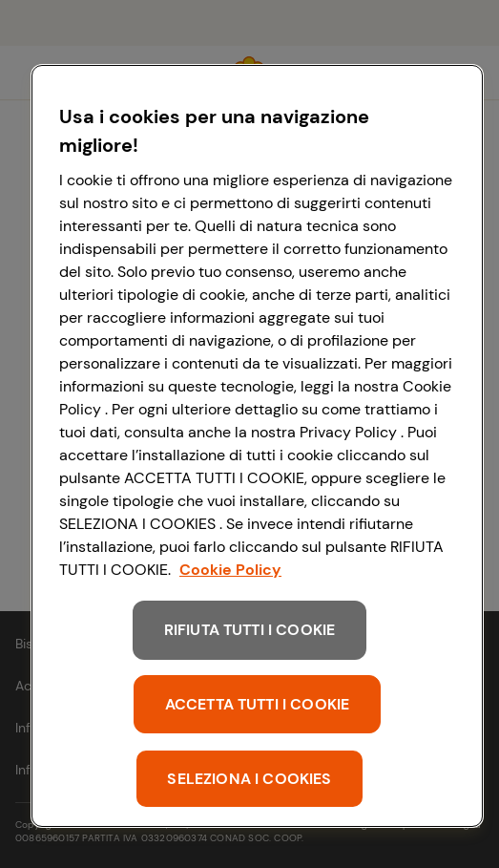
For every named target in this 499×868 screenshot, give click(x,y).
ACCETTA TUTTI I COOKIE (258, 704)
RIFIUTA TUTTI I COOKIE (250, 630)
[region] (257, 446)
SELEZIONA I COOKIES (249, 779)
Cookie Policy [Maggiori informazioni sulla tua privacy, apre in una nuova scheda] (230, 570)
